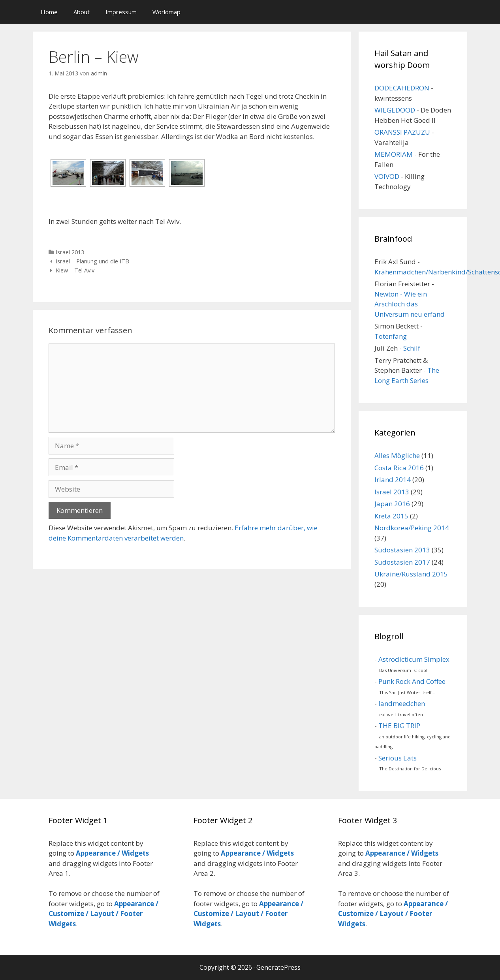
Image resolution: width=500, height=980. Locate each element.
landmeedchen (402, 703)
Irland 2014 (393, 480)
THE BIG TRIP (399, 726)
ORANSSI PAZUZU (402, 132)
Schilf (412, 348)
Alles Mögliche (397, 455)
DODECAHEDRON (402, 88)
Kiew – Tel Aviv (75, 270)
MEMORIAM (394, 154)
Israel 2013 (70, 252)
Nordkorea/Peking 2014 (412, 528)
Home (49, 12)
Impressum (121, 12)
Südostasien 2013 (402, 550)
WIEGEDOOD (395, 110)
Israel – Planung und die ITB (92, 261)
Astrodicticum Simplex (414, 659)
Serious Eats (398, 758)
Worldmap (166, 12)
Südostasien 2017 (402, 562)
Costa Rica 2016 (399, 468)
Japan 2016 (392, 504)
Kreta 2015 (391, 516)
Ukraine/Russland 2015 (411, 574)
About (82, 12)
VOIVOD (387, 176)
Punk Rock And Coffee (412, 681)
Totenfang (391, 336)
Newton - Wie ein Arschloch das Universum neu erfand (410, 304)
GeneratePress (278, 967)
